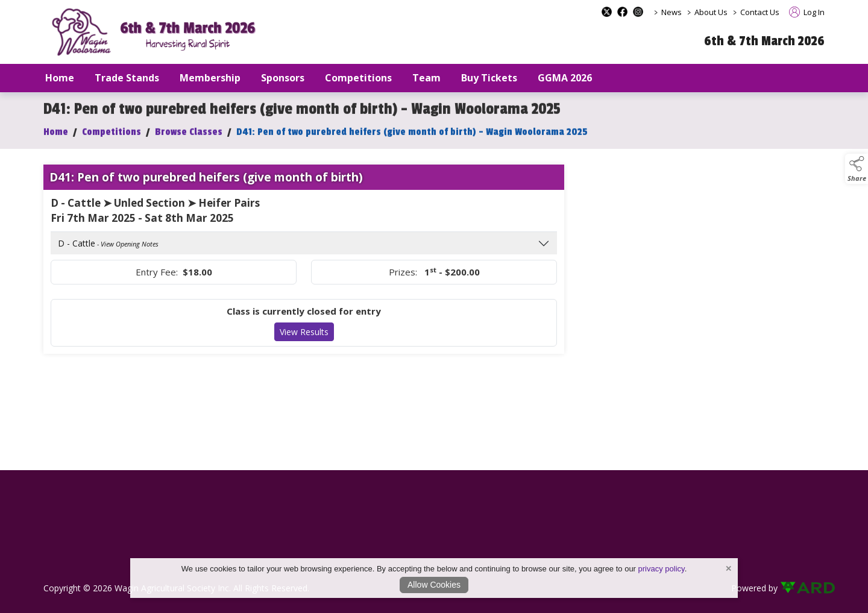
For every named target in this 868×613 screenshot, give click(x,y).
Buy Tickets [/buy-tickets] (489, 78)
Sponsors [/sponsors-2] (283, 78)
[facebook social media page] (622, 12)
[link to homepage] (158, 32)
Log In (807, 12)
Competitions (112, 138)
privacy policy (662, 569)
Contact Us (760, 12)
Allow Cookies (434, 585)
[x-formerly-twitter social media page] (607, 12)
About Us (711, 12)
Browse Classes (189, 138)
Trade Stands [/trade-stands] (127, 78)
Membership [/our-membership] (210, 78)
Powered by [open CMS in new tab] (754, 588)
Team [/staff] (426, 78)
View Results (304, 338)
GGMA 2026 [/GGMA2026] (565, 78)
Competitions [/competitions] (358, 78)
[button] (857, 169)
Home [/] (60, 78)
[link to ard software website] (802, 588)
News (671, 12)
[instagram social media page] (638, 12)
